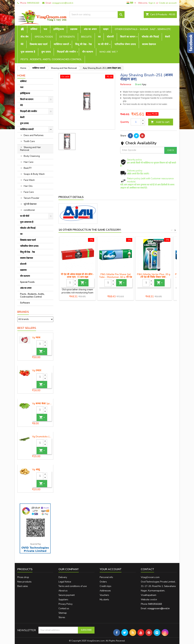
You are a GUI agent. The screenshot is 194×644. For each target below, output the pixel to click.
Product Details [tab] (71, 197)
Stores (62, 617)
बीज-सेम (24, 37)
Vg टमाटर (37, 370)
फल (45, 29)
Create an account (168, 3)
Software (25, 303)
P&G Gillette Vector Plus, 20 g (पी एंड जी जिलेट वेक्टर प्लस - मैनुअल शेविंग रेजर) (154, 277)
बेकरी (167, 37)
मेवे (22, 44)
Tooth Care (29, 141)
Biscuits (86, 37)
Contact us (64, 609)
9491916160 (33, 3)
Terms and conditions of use (73, 586)
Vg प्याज (36, 338)
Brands (23, 312)
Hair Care (28, 162)
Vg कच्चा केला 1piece (42, 404)
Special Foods (44, 37)
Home (21, 76)
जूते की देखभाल (30, 204)
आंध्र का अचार (90, 29)
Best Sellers (27, 328)
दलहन (106, 29)
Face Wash (29, 180)
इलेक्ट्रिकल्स (59, 29)
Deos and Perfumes (34, 135)
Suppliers (63, 600)
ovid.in (154, 600)
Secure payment (67, 595)
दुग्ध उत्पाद (46, 52)
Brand (138, 84)
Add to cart (160, 122)
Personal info (106, 577)
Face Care (29, 192)
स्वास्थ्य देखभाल (149, 44)
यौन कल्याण (88, 52)
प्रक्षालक (74, 29)
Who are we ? (108, 52)
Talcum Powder (31, 198)
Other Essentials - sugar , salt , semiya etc (143, 29)
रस (99, 37)
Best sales (23, 586)
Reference (126, 84)
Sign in (152, 3)
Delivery (63, 577)
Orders (103, 582)
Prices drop (23, 577)
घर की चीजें (103, 44)
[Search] (97, 15)
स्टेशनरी (110, 37)
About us (63, 591)
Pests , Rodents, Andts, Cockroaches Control (51, 59)
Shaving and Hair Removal (30, 149)
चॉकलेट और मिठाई (150, 37)
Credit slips (105, 586)
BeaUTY (28, 168)
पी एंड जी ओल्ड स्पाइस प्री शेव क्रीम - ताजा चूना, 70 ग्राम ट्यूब (77, 276)
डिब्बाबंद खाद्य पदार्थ (39, 44)
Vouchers (104, 595)
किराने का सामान (128, 37)
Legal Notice (65, 582)
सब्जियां (34, 29)
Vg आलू (36, 470)
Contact (147, 569)
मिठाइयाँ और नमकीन (66, 52)
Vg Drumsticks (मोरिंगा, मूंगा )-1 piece (42, 437)
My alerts (104, 600)
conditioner (29, 210)
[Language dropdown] (132, 3)
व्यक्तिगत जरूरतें (61, 44)
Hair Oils (28, 186)
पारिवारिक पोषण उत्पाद (125, 44)
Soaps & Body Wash (34, 174)
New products (24, 582)
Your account (111, 569)
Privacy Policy (66, 604)
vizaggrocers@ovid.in (63, 3)
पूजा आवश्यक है (28, 52)
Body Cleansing (32, 156)
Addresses (105, 591)
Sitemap (63, 613)
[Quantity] (40, 344)
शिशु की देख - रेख (83, 44)
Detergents (67, 37)
